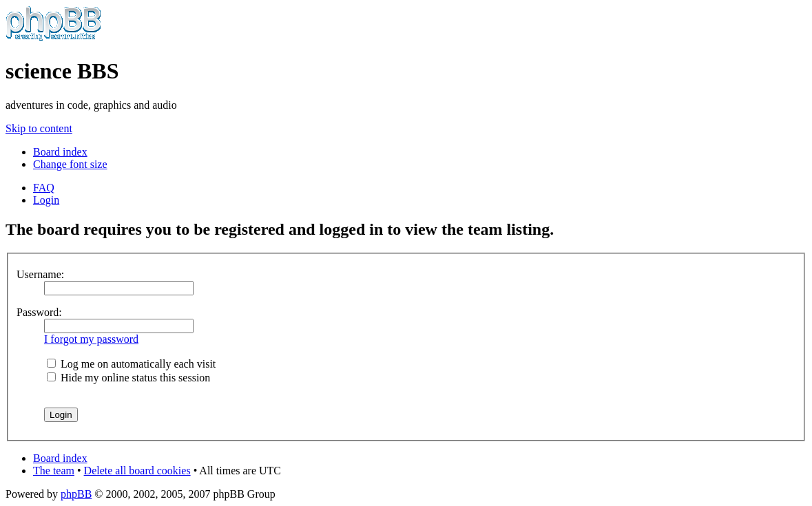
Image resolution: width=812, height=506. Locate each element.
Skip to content (39, 128)
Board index (60, 152)
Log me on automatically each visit (131, 364)
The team (54, 471)
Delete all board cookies (137, 471)
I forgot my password (91, 339)
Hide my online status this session (128, 378)
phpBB (76, 494)
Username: (40, 274)
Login (46, 200)
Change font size (70, 164)
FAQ (44, 188)
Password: (39, 312)
